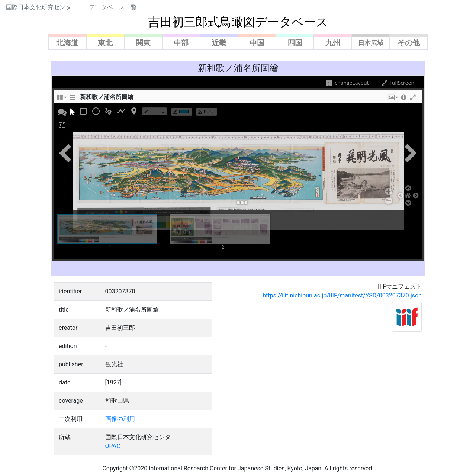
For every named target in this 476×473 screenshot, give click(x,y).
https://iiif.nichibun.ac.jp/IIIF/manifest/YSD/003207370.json (342, 295)
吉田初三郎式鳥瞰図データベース (238, 22)
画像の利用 (120, 419)
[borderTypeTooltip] (155, 111)
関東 (143, 43)
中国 (257, 43)
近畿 (219, 43)
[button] (392, 99)
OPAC (113, 446)
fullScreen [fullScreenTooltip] (397, 83)
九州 (333, 43)
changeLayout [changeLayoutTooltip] (347, 83)
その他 (409, 43)
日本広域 (371, 43)
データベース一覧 (113, 7)
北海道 (67, 43)
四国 (295, 43)
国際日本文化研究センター (42, 7)
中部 (181, 43)
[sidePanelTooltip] (73, 99)
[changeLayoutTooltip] (61, 99)
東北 (105, 43)
